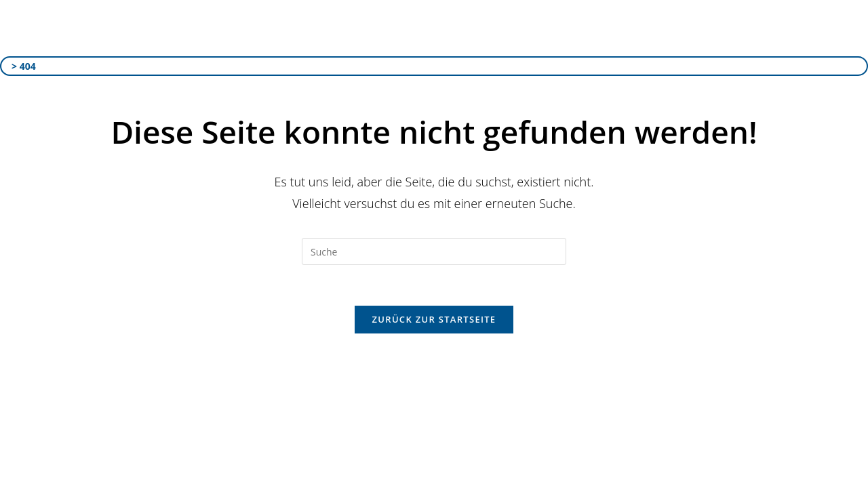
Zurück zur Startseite (434, 319)
